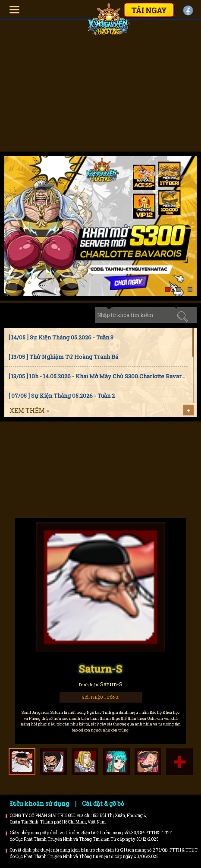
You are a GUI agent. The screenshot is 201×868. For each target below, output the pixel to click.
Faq (131, 444)
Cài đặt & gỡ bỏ (103, 803)
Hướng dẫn (70, 444)
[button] (168, 290)
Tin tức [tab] (19, 315)
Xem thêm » (29, 410)
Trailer (131, 479)
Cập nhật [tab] (79, 315)
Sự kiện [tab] (49, 315)
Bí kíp (70, 479)
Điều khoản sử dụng (39, 803)
